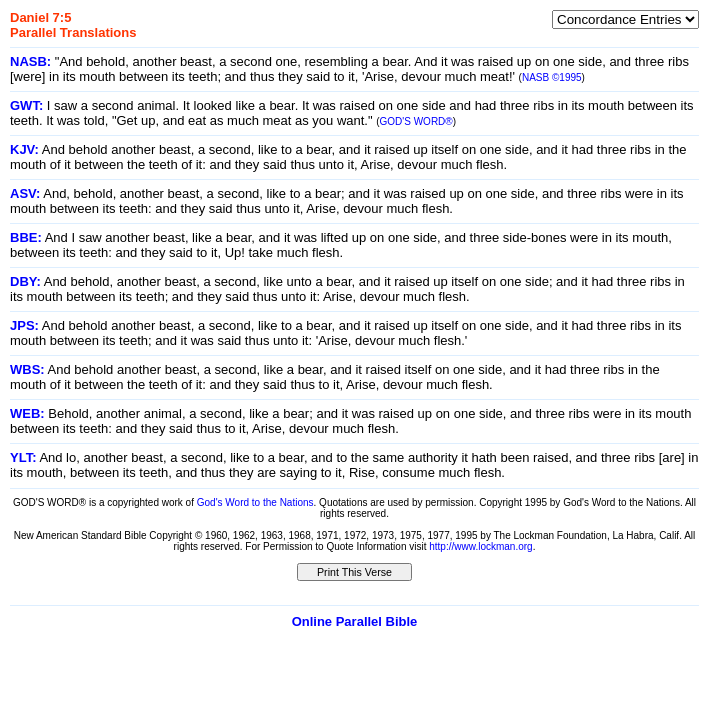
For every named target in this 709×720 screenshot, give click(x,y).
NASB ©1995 (552, 77)
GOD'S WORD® (416, 121)
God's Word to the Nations (255, 502)
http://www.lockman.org (480, 546)
